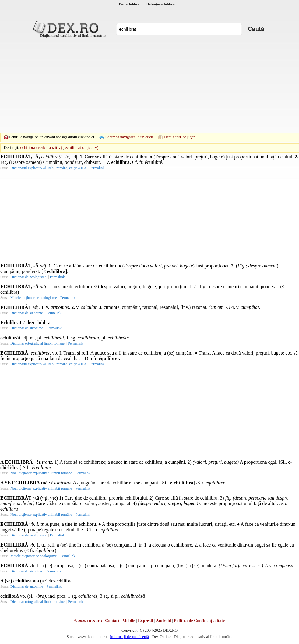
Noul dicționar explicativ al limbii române (41, 473)
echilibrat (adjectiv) (82, 148)
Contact (112, 621)
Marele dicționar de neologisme (33, 298)
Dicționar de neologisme (28, 277)
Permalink (97, 168)
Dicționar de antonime (27, 328)
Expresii (146, 621)
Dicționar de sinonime (27, 313)
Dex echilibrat (130, 4)
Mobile (129, 621)
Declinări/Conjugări (180, 137)
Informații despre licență (129, 637)
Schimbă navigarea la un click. (130, 137)
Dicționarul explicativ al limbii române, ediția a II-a (48, 168)
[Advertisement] (140, 85)
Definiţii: (11, 148)
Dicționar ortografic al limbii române (37, 343)
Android (164, 621)
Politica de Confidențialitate (199, 621)
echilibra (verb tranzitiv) (41, 148)
